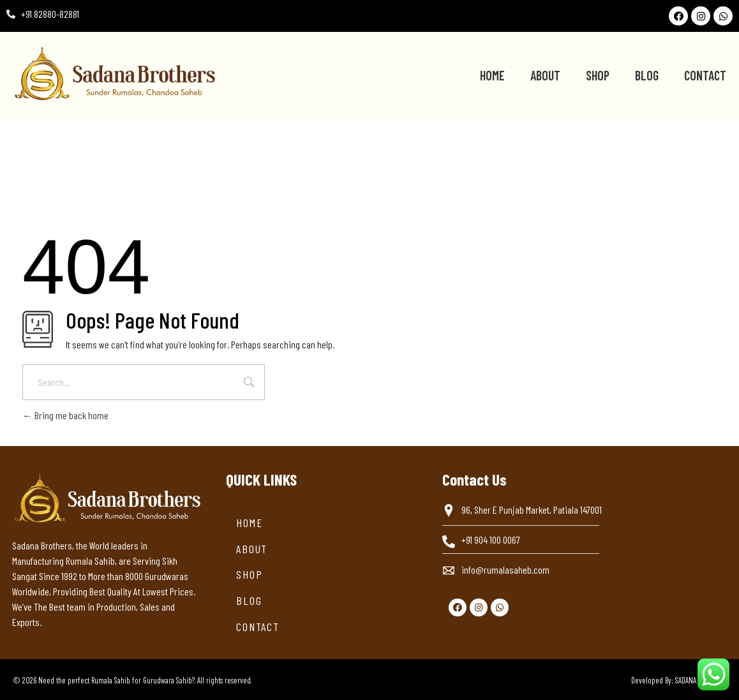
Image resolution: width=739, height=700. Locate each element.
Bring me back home (65, 415)
